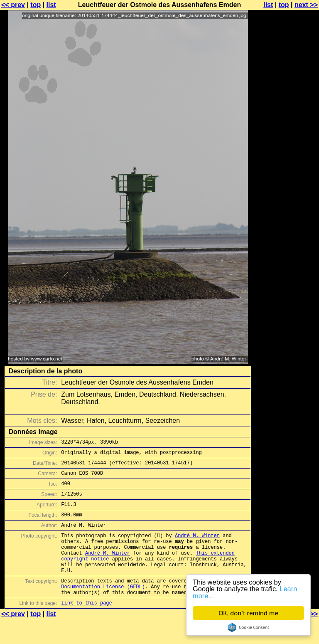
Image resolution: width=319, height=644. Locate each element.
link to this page (86, 628)
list (51, 5)
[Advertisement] (285, 206)
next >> (306, 5)
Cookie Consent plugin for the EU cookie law (248, 627)
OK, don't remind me (248, 613)
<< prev (13, 5)
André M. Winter (197, 548)
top (36, 5)
